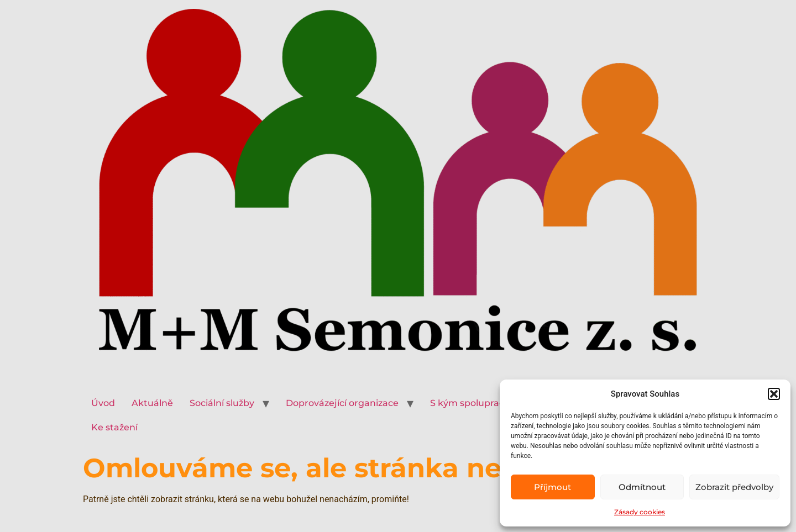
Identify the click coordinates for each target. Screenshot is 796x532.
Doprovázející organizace (342, 403)
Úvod (103, 403)
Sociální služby (222, 403)
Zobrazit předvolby (734, 487)
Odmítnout (642, 487)
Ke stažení (114, 427)
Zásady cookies (640, 512)
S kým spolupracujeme (482, 403)
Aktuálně (152, 403)
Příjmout (553, 487)
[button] (774, 394)
